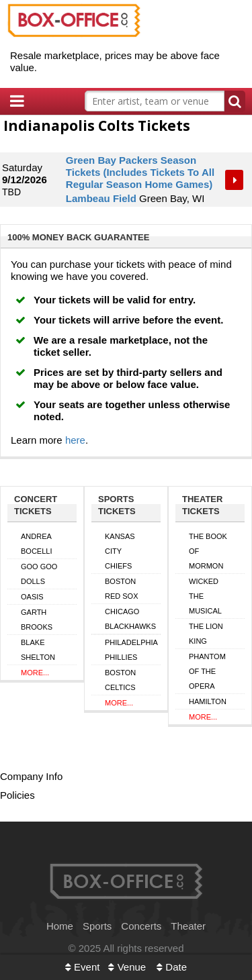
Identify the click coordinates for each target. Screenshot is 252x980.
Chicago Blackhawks (130, 619)
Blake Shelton (38, 650)
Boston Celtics (120, 680)
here (75, 440)
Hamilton (208, 701)
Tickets (235, 180)
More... (35, 673)
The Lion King (206, 634)
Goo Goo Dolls (39, 574)
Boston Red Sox (122, 589)
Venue (127, 967)
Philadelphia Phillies (131, 650)
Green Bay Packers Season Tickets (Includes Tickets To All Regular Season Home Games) (140, 172)
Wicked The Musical (205, 596)
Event (83, 967)
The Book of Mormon (208, 551)
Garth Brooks (37, 620)
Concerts (141, 926)
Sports (97, 926)
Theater (188, 926)
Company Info (31, 776)
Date (172, 967)
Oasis (32, 597)
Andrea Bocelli (36, 544)
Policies (17, 795)
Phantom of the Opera (207, 671)
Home (60, 926)
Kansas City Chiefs (120, 551)
